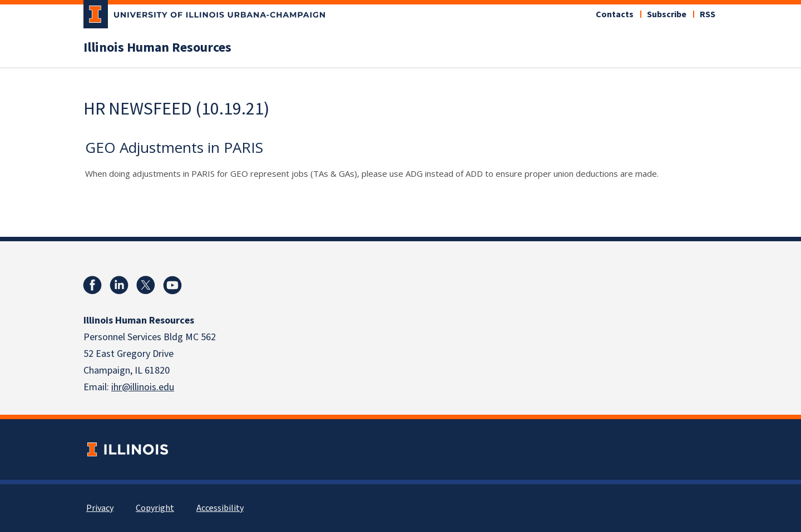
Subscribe (667, 14)
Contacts (615, 14)
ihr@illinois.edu (143, 387)
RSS (708, 14)
